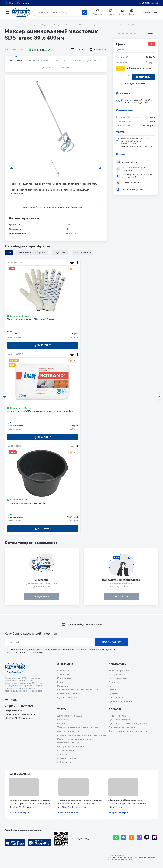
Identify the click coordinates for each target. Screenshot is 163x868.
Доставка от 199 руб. (119, 720)
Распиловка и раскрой (69, 743)
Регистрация (24, 3)
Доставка (48, 68)
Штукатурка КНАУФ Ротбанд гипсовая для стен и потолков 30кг (40, 411)
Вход (12, 3)
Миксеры (83, 25)
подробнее (42, 597)
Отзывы (76, 60)
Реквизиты (63, 686)
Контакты (11, 700)
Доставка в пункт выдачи (70, 716)
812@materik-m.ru (14, 710)
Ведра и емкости (82, 253)
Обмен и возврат (118, 698)
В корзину (143, 77)
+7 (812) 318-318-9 (19, 706)
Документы (94, 60)
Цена (9, 331)
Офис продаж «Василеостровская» (126, 800)
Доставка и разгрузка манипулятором (128, 724)
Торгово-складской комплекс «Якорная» (30, 800)
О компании (65, 664)
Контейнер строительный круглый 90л (27, 503)
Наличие (60, 60)
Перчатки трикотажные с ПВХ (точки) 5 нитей (31, 319)
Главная (8, 25)
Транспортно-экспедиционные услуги (128, 731)
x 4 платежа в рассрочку (139, 68)
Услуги (112, 686)
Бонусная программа (119, 671)
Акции (112, 682)
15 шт (47, 50)
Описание (16, 60)
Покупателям (118, 664)
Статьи (112, 690)
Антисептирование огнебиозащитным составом (81, 735)
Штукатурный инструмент (66, 25)
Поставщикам (64, 678)
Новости (62, 682)
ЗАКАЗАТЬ (121, 597)
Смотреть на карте (19, 812)
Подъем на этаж (66, 750)
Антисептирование (67, 758)
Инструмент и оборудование (41, 25)
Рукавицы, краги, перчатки (32, 253)
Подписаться (112, 642)
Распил (61, 724)
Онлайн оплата (150, 12)
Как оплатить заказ (119, 678)
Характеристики (39, 60)
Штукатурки (60, 253)
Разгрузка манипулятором (71, 747)
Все (9, 253)
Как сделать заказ (118, 675)
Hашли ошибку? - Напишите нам (82, 624)
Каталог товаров (20, 25)
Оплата (65, 68)
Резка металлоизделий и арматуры (75, 739)
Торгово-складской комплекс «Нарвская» (80, 800)
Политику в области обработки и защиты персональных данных (80, 650)
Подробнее (76, 207)
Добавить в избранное (120, 701)
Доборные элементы (68, 762)
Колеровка (63, 720)
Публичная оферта (67, 698)
